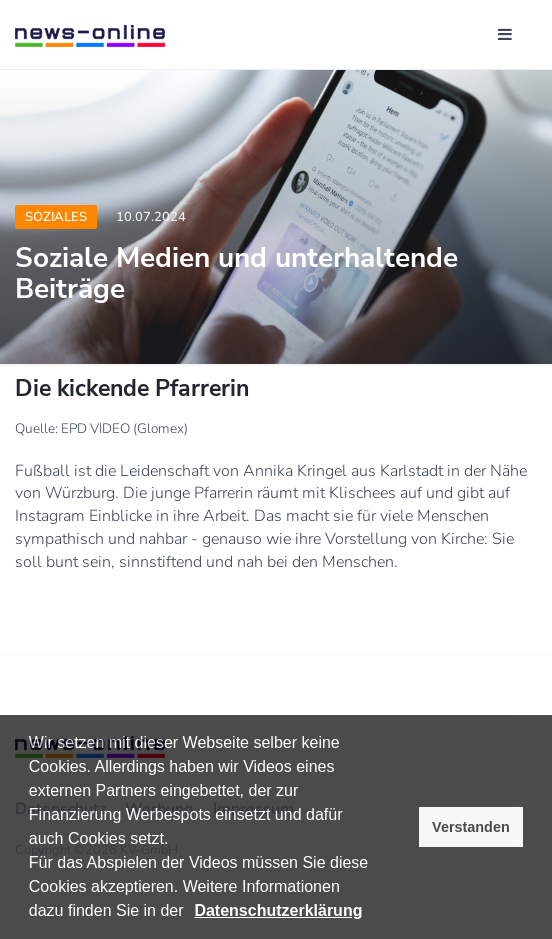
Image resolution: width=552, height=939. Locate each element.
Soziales (56, 217)
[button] (191, 913)
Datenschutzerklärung (278, 910)
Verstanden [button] (471, 827)
